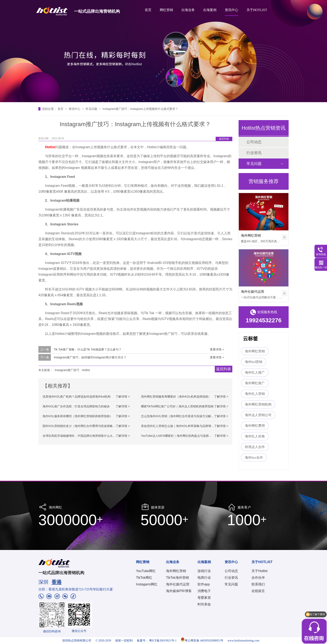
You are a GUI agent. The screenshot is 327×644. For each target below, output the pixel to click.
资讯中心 (231, 10)
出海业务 (188, 10)
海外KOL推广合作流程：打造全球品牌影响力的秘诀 (76, 406)
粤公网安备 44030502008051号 (202, 641)
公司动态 (254, 142)
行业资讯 (254, 153)
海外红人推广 (255, 372)
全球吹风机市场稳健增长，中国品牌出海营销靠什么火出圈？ (82, 436)
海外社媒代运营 (253, 292)
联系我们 (258, 584)
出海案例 (210, 10)
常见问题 (92, 109)
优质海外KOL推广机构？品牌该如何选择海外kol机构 (77, 397)
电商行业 (204, 578)
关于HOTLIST (257, 10)
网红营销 (166, 10)
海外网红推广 (255, 383)
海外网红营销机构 (258, 404)
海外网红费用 (255, 426)
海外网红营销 (251, 235)
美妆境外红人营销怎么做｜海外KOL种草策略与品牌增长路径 (180, 426)
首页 (148, 10)
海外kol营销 (254, 362)
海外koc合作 (254, 458)
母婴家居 (204, 598)
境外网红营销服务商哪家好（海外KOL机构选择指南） (176, 397)
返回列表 (224, 139)
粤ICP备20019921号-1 (163, 641)
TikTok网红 (144, 578)
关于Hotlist (259, 571)
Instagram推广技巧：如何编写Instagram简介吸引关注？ (90, 357)
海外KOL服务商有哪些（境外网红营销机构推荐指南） (78, 416)
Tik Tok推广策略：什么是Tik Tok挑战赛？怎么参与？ (88, 349)
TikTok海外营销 (177, 578)
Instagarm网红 (147, 584)
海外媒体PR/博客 (179, 591)
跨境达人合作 (255, 447)
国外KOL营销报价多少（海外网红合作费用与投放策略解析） (82, 426)
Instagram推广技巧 (67, 370)
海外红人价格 (255, 436)
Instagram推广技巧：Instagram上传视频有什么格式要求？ (140, 109)
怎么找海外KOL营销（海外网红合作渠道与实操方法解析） (179, 416)
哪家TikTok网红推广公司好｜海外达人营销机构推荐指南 (177, 406)
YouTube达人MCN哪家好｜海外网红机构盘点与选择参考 (178, 436)
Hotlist (86, 370)
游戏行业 (204, 571)
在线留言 (258, 591)
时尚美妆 (204, 604)
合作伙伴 (258, 578)
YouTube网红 (146, 571)
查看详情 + (217, 349)
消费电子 (204, 591)
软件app (204, 584)
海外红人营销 (255, 394)
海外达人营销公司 (258, 415)
